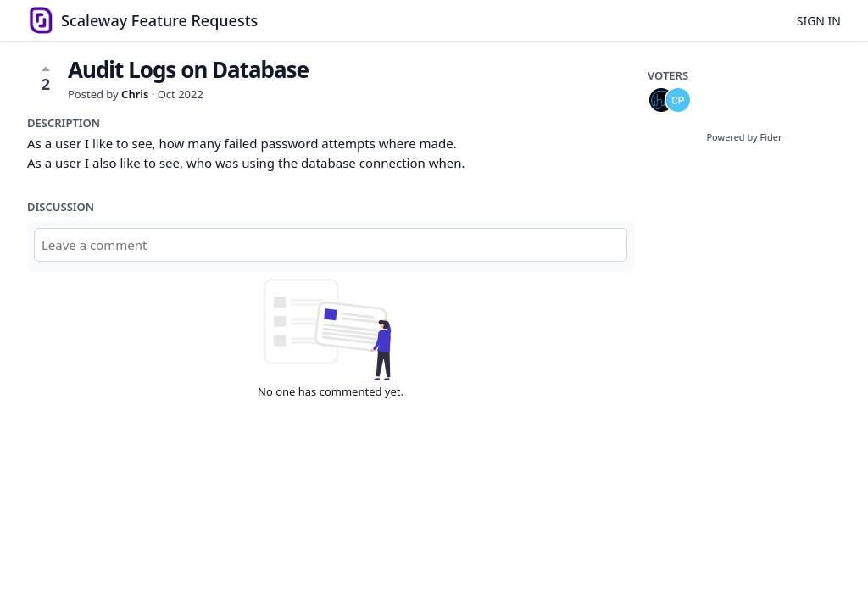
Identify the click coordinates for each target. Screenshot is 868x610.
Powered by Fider (744, 137)
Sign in (819, 21)
